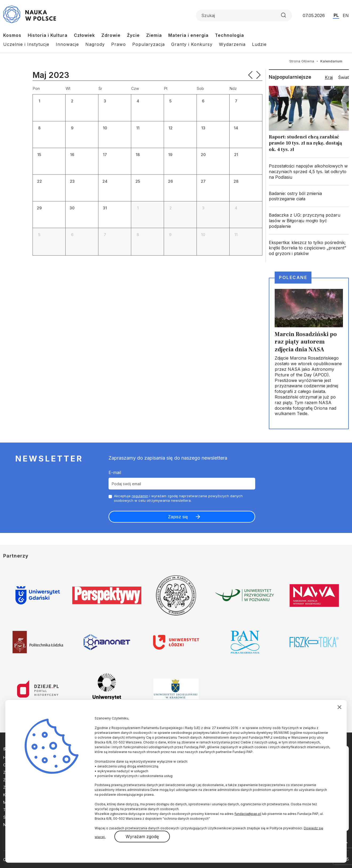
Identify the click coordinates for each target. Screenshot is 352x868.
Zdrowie (111, 35)
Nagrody (95, 44)
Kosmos (12, 35)
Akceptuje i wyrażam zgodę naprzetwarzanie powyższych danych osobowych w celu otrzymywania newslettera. (178, 498)
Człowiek (84, 35)
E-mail (115, 472)
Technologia (229, 35)
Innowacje (67, 44)
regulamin (140, 496)
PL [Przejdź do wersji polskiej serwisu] (336, 15)
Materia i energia (188, 35)
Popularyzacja (149, 44)
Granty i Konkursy (192, 44)
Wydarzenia (232, 44)
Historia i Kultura (48, 35)
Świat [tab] (343, 77)
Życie (133, 35)
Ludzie (259, 44)
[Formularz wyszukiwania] (244, 15)
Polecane (293, 277)
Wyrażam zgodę (142, 837)
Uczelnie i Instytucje (26, 44)
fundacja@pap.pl (248, 814)
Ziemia (154, 35)
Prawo (119, 44)
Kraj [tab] (329, 77)
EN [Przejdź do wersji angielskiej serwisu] (346, 15)
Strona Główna (302, 61)
